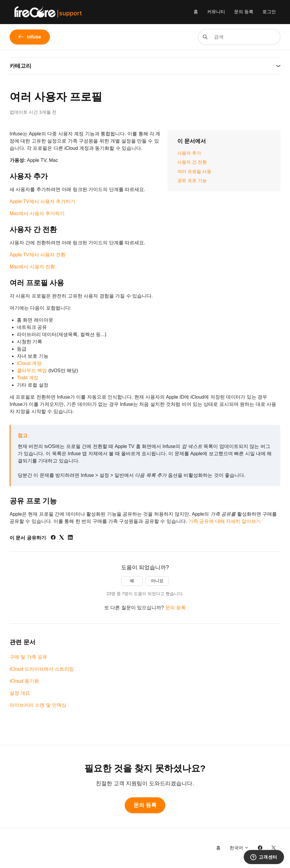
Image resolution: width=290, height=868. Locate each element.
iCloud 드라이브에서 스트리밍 (42, 669)
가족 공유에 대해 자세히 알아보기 (225, 521)
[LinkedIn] (70, 538)
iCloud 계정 (29, 363)
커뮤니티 (216, 12)
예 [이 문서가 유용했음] (132, 581)
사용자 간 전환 (192, 162)
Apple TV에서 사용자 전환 (38, 255)
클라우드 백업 (32, 371)
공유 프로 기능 (192, 180)
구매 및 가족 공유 (28, 657)
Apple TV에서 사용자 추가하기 (42, 201)
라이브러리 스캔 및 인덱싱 (38, 705)
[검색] (239, 37)
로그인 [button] (269, 12)
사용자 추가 (189, 153)
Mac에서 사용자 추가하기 (37, 213)
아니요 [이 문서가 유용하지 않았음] (157, 581)
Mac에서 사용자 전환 (32, 267)
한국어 (239, 848)
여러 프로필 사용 (194, 171)
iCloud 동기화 (24, 681)
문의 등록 (244, 12)
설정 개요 (20, 693)
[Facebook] (53, 538)
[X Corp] (62, 538)
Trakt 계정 (28, 378)
